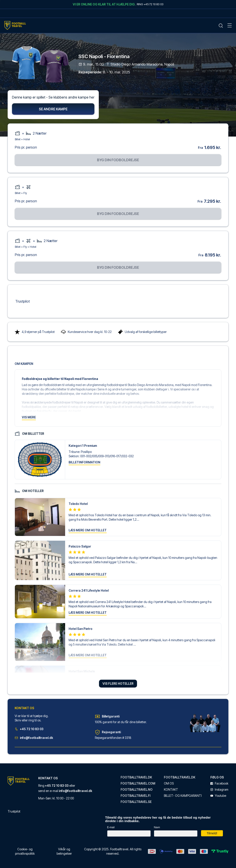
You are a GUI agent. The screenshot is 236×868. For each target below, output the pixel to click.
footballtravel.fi (135, 796)
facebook (219, 783)
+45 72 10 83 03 (29, 729)
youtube (218, 796)
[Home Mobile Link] (15, 25)
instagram (219, 790)
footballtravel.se (136, 802)
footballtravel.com (138, 783)
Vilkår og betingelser (64, 851)
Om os (169, 783)
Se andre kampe (53, 109)
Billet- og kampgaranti (183, 796)
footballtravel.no (137, 790)
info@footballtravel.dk (34, 738)
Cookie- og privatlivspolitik (25, 851)
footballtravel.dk (136, 777)
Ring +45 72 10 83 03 (150, 4)
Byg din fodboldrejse (118, 160)
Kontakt (171, 790)
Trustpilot (23, 302)
